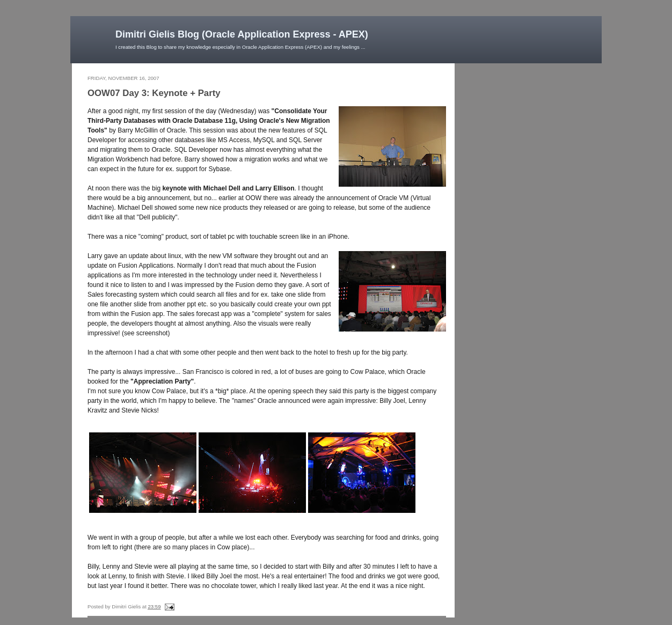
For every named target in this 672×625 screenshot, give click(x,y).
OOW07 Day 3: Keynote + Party (154, 93)
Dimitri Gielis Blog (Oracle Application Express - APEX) (242, 34)
